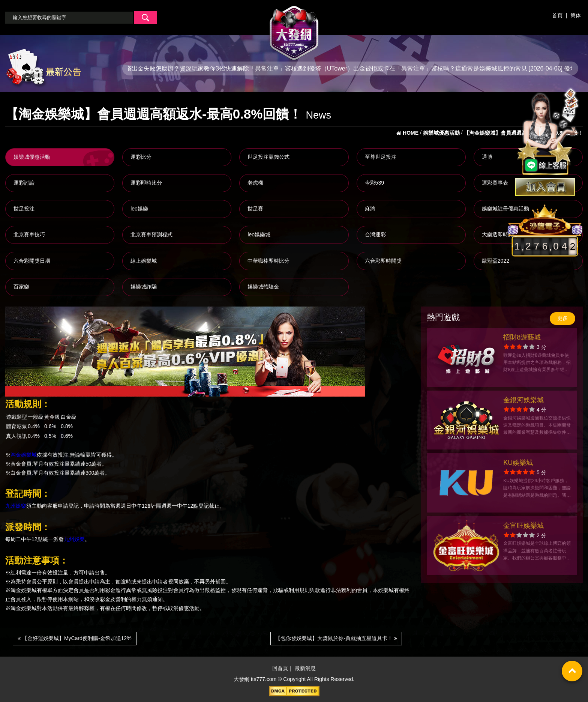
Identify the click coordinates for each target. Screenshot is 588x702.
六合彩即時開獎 (383, 261)
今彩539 (374, 183)
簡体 (576, 15)
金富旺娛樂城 (523, 526)
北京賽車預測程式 (151, 235)
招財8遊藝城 (522, 337)
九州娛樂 (16, 506)
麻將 (370, 209)
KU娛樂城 (518, 463)
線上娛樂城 (144, 261)
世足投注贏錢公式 (268, 157)
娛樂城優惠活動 (32, 157)
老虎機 (255, 183)
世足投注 (24, 209)
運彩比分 (141, 157)
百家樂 (21, 287)
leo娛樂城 (259, 235)
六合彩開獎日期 (32, 261)
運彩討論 (24, 183)
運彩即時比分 (146, 183)
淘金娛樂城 (24, 455)
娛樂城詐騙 (144, 287)
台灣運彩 (375, 235)
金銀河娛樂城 (523, 400)
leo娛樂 (139, 209)
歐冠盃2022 (496, 261)
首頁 (557, 15)
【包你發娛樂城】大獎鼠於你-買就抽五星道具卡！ (336, 638)
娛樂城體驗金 (263, 287)
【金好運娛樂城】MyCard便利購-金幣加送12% (75, 638)
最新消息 (305, 668)
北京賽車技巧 (29, 235)
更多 (562, 318)
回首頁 (280, 668)
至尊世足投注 (381, 157)
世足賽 (255, 209)
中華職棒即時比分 (268, 261)
